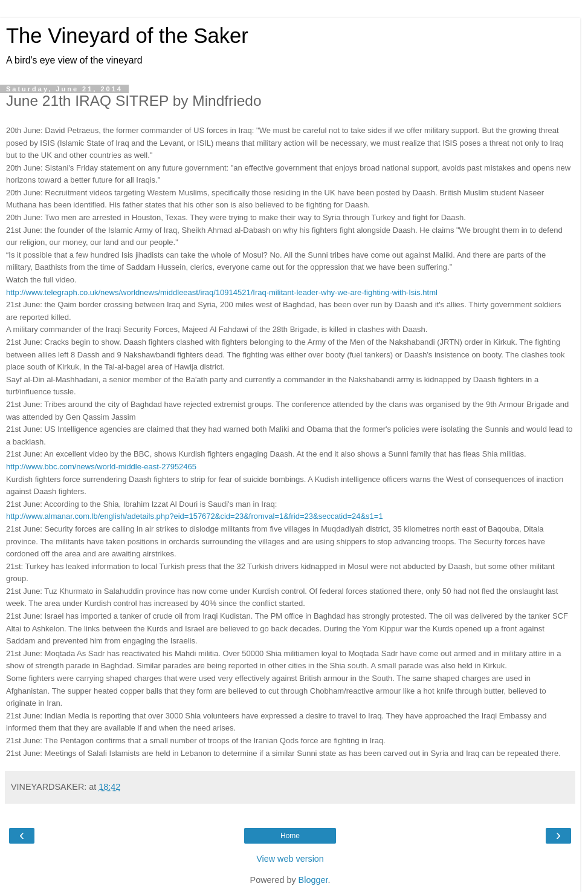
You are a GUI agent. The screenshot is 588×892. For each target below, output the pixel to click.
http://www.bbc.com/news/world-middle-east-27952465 (101, 467)
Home (290, 836)
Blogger (313, 880)
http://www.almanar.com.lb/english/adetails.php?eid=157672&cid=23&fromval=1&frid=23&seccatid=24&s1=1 (195, 516)
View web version (290, 859)
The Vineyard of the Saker (127, 36)
